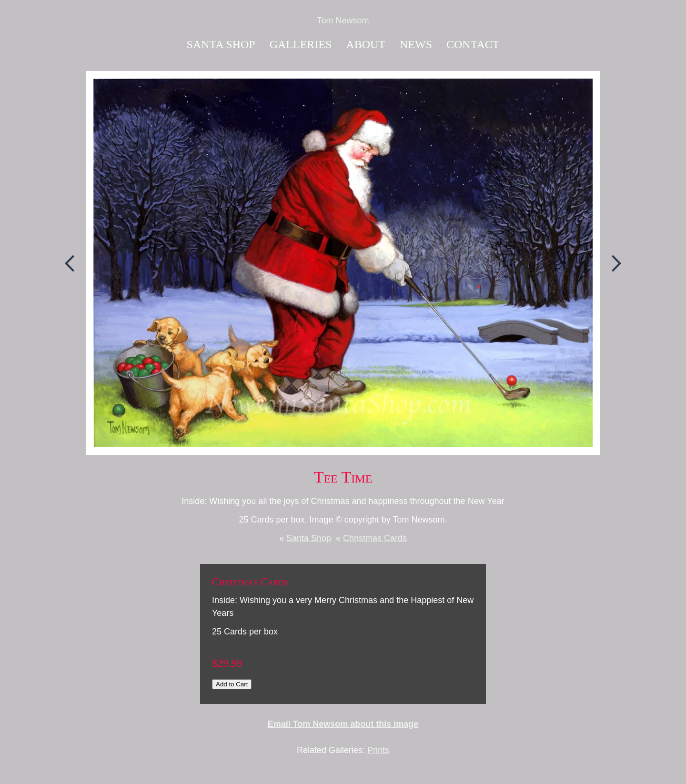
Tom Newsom (343, 20)
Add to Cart (232, 684)
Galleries (301, 44)
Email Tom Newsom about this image (343, 724)
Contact (473, 44)
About (366, 44)
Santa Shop (221, 44)
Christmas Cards (375, 538)
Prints (378, 750)
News (416, 44)
